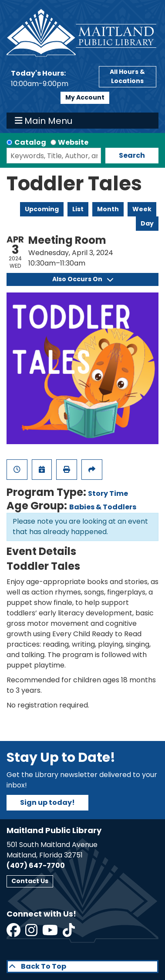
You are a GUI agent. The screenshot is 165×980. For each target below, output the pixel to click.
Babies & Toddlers (103, 507)
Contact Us (30, 881)
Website (73, 142)
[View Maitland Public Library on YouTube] (51, 933)
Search (132, 155)
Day (147, 223)
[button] (51, 79)
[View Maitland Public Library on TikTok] (69, 933)
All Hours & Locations (127, 76)
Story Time (108, 493)
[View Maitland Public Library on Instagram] (32, 933)
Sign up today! (47, 802)
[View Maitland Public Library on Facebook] (14, 933)
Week (142, 209)
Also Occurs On (83, 279)
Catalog (30, 142)
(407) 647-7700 (36, 865)
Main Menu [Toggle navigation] (44, 121)
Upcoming (42, 209)
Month (108, 209)
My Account (85, 97)
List (78, 209)
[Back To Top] (82, 967)
